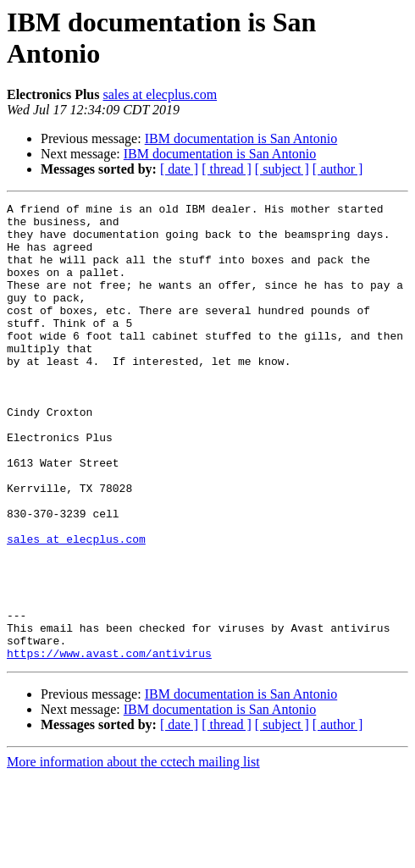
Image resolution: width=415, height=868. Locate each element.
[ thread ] (227, 169)
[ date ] (179, 169)
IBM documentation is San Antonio (241, 138)
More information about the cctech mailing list (133, 853)
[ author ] (338, 169)
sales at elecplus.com (160, 94)
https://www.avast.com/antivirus (109, 744)
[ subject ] (282, 169)
